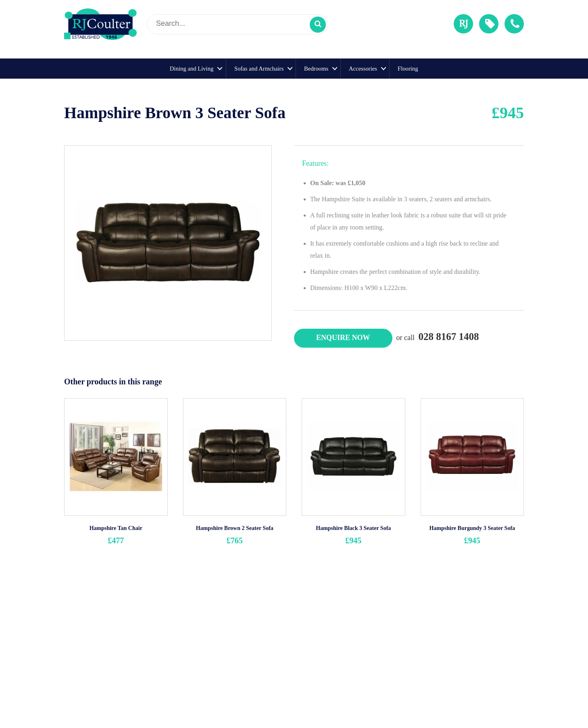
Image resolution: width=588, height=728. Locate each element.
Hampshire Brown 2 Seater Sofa (235, 528)
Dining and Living (192, 69)
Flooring (408, 69)
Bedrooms (316, 69)
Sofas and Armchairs (259, 69)
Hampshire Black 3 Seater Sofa (353, 528)
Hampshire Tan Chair (116, 528)
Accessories (363, 69)
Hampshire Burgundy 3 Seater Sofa (472, 528)
